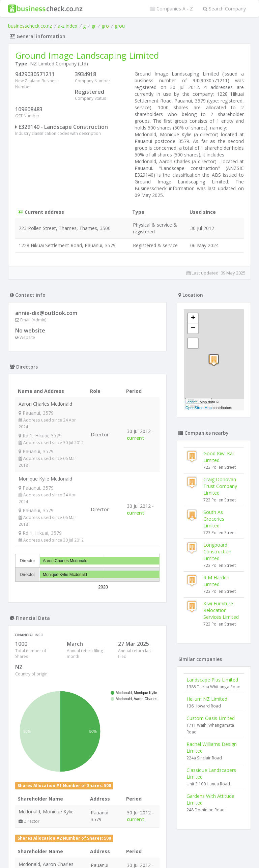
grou (120, 26)
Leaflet (191, 402)
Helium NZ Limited (207, 699)
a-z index (67, 26)
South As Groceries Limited (214, 519)
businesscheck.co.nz (30, 26)
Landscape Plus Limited (212, 680)
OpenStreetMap (199, 408)
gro (105, 26)
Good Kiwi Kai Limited (219, 457)
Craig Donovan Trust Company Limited (220, 486)
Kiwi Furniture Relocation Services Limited (221, 610)
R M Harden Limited (216, 581)
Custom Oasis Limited (211, 718)
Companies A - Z (172, 9)
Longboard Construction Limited (217, 552)
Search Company (224, 9)
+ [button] (193, 318)
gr (94, 26)
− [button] (193, 328)
